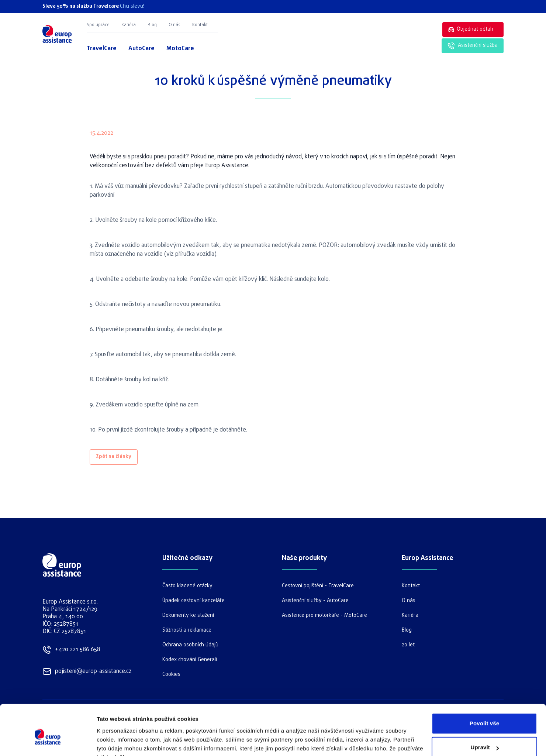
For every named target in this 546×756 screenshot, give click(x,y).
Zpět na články (114, 457)
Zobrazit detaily (117, 741)
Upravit (485, 711)
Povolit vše (484, 687)
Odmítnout (485, 736)
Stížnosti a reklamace (187, 630)
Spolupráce (98, 25)
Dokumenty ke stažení (188, 616)
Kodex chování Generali (190, 660)
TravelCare (102, 49)
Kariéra (129, 25)
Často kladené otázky (187, 586)
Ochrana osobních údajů (190, 645)
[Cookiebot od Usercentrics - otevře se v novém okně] (48, 742)
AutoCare (141, 49)
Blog (152, 25)
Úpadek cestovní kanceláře (193, 601)
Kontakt (200, 25)
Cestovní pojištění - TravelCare (318, 586)
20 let (408, 645)
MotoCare (180, 49)
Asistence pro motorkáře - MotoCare (324, 616)
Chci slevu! (132, 6)
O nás (174, 25)
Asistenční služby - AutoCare (315, 601)
